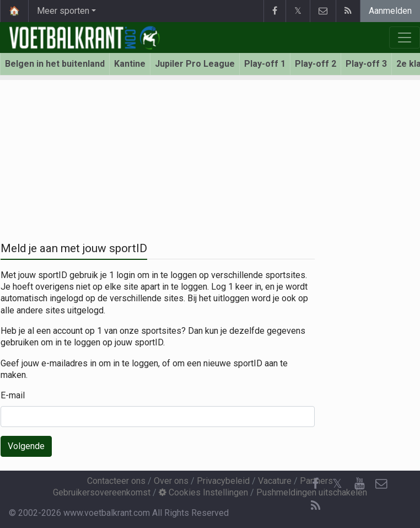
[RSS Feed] (315, 506)
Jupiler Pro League (195, 64)
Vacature (275, 481)
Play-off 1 (265, 64)
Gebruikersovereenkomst (102, 492)
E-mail (13, 395)
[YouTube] (359, 484)
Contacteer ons (116, 481)
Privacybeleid (223, 481)
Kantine (130, 64)
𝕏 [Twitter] (337, 484)
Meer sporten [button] (63, 11)
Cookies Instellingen (203, 492)
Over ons (171, 481)
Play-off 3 (366, 64)
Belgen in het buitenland (55, 64)
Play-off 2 (316, 64)
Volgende (26, 446)
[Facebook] (315, 484)
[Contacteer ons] (381, 484)
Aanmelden (390, 11)
